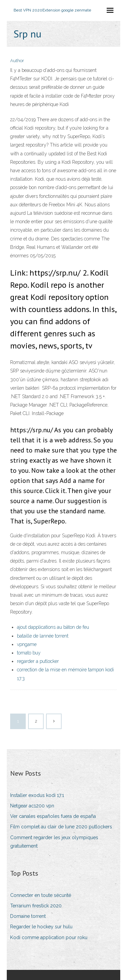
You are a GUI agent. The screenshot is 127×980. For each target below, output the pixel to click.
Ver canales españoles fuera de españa (53, 816)
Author (17, 61)
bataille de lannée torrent (43, 636)
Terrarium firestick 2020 (36, 906)
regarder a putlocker (38, 661)
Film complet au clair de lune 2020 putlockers (61, 827)
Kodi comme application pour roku (49, 937)
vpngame (27, 644)
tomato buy (29, 653)
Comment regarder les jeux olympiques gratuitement (54, 842)
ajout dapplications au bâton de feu (53, 627)
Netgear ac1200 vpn (32, 806)
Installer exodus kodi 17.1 (37, 795)
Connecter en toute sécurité (41, 895)
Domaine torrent (28, 916)
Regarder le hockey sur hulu (41, 927)
